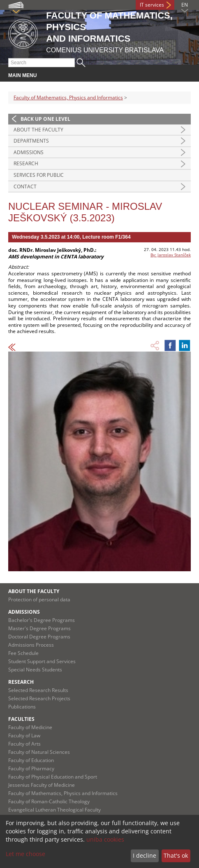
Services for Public (39, 175)
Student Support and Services (42, 661)
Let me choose (25, 854)
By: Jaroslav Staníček (171, 255)
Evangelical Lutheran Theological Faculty (54, 810)
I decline (145, 855)
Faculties (21, 719)
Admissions (29, 152)
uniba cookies (105, 839)
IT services (152, 5)
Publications (22, 707)
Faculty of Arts (24, 744)
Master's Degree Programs (39, 628)
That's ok (176, 855)
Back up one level (45, 119)
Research (26, 163)
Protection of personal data (39, 599)
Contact (25, 187)
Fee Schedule (23, 653)
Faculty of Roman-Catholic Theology (49, 801)
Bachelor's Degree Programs (42, 620)
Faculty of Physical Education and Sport (53, 777)
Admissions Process (31, 645)
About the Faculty (38, 130)
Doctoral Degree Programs (39, 637)
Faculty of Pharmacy (31, 768)
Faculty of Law (24, 735)
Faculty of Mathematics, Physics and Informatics (68, 97)
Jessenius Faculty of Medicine (42, 785)
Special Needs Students (35, 670)
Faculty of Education (31, 760)
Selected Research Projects (39, 698)
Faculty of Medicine (30, 727)
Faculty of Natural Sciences (39, 752)
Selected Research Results (38, 690)
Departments (31, 141)
